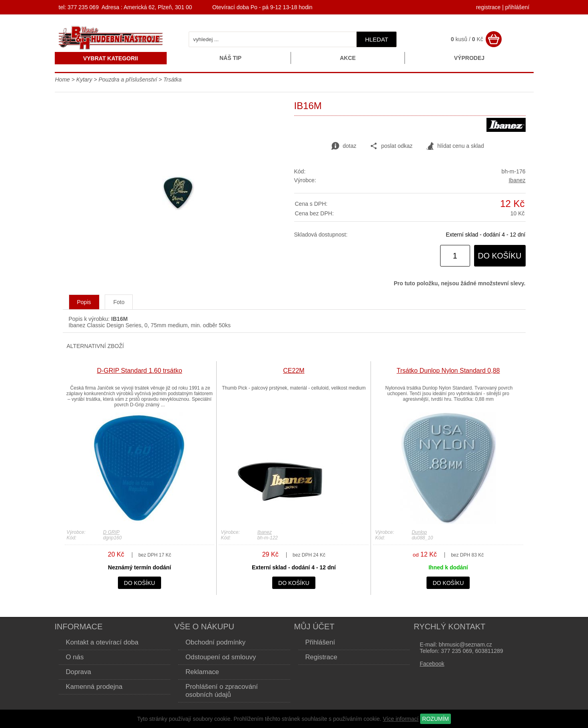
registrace (488, 7)
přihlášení (517, 7)
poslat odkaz (391, 146)
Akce (348, 58)
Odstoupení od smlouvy (221, 657)
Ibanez (517, 180)
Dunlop (419, 532)
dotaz (344, 146)
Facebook (432, 664)
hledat (377, 39)
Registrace (321, 657)
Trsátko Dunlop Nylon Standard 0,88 (448, 371)
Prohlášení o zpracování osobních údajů (222, 691)
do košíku (500, 256)
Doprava (79, 672)
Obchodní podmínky (215, 642)
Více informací (401, 719)
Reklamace (202, 672)
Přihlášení (320, 642)
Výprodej (469, 58)
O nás (75, 657)
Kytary (84, 80)
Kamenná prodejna (94, 687)
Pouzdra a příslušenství (128, 80)
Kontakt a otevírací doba (102, 642)
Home (63, 80)
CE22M (294, 371)
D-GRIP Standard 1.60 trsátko (139, 371)
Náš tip (230, 58)
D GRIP (111, 532)
